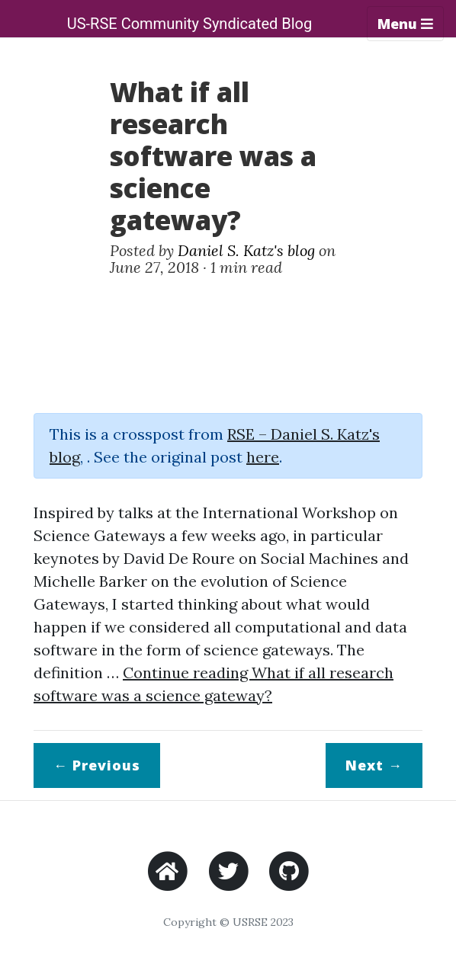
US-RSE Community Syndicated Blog (190, 24)
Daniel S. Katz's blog (246, 250)
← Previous (97, 765)
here (263, 457)
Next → (374, 765)
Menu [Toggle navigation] (405, 24)
